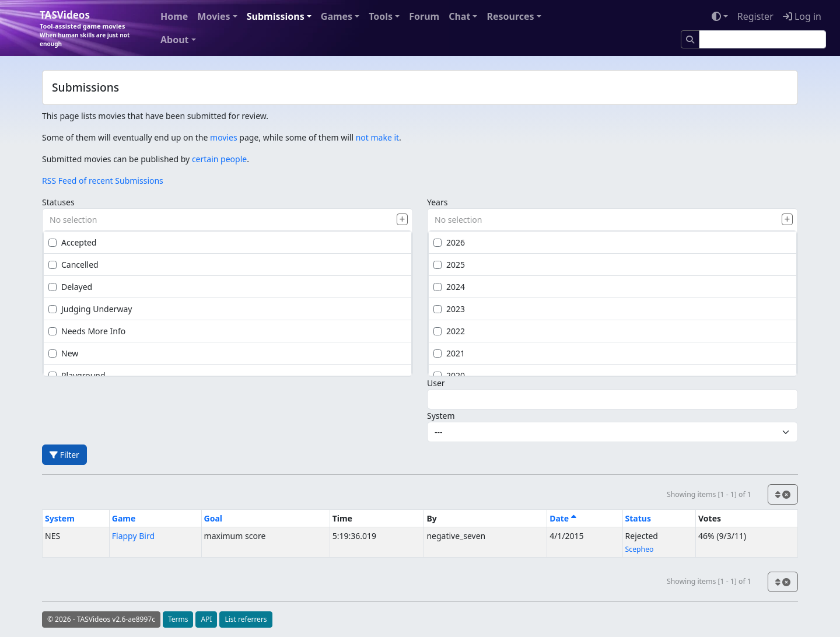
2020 (449, 375)
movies (224, 137)
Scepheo (640, 549)
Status (638, 518)
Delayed (70, 287)
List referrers (246, 619)
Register (755, 16)
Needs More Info (87, 331)
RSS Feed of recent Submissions (103, 181)
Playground (77, 375)
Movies (213, 16)
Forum (424, 16)
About (175, 40)
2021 (449, 353)
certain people (219, 159)
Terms (178, 619)
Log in (802, 16)
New (63, 353)
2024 (449, 287)
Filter (64, 455)
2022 (449, 331)
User (436, 383)
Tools (381, 16)
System (441, 416)
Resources (510, 16)
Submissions (276, 16)
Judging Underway (90, 309)
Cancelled (73, 265)
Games (337, 16)
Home (174, 16)
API (206, 619)
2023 (449, 309)
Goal (213, 518)
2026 (449, 242)
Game (124, 518)
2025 (449, 265)
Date (563, 518)
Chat (459, 16)
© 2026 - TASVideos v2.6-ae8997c (101, 619)
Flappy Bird (133, 536)
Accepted (72, 242)
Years (437, 202)
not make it (377, 137)
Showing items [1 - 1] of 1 (709, 494)
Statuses (58, 202)
